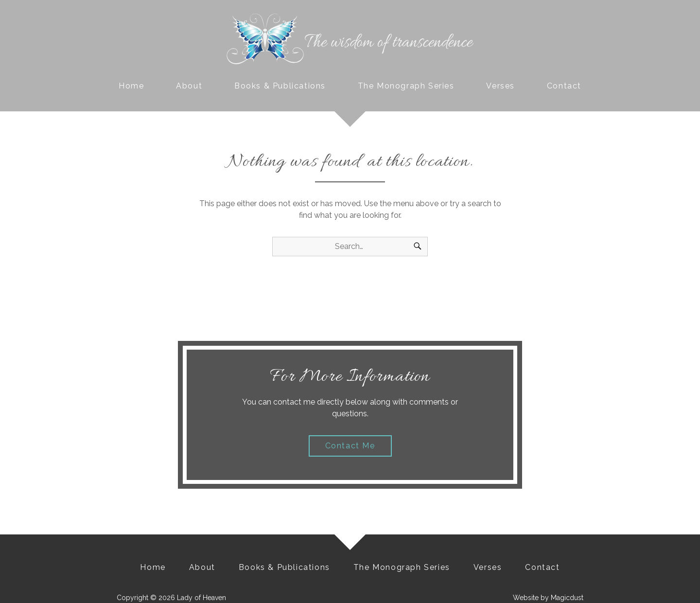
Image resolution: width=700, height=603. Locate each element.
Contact (564, 86)
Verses (500, 86)
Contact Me (350, 446)
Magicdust (567, 598)
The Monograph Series (406, 86)
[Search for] (350, 247)
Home (131, 86)
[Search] (418, 247)
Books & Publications (280, 86)
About (189, 86)
